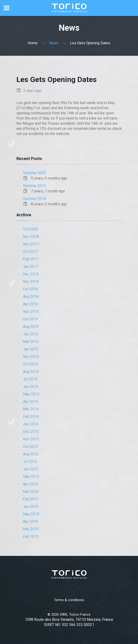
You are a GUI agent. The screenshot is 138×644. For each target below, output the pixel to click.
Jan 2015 (31, 349)
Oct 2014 (30, 364)
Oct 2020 (30, 229)
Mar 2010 (31, 529)
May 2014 (31, 394)
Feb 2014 (31, 417)
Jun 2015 (31, 334)
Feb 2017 (31, 259)
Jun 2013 (31, 469)
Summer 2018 (34, 199)
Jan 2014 (31, 424)
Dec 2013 (31, 432)
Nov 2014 (31, 357)
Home (33, 43)
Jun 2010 (31, 507)
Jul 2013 (30, 462)
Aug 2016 (31, 297)
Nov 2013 (31, 439)
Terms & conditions (69, 600)
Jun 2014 (31, 387)
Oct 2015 (30, 319)
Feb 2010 (31, 537)
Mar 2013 (31, 492)
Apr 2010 (30, 522)
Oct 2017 (30, 252)
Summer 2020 (34, 173)
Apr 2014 (30, 402)
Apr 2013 (30, 484)
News (54, 43)
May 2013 (31, 477)
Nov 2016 (31, 282)
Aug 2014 (31, 372)
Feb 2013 (31, 499)
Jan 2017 (31, 267)
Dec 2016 (31, 274)
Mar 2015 (31, 342)
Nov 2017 (31, 244)
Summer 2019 (34, 186)
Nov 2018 (31, 237)
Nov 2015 (31, 312)
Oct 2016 (30, 289)
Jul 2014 (30, 379)
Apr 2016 (30, 304)
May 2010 (31, 514)
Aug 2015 (31, 327)
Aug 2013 (31, 454)
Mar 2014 (31, 409)
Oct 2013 (30, 447)
